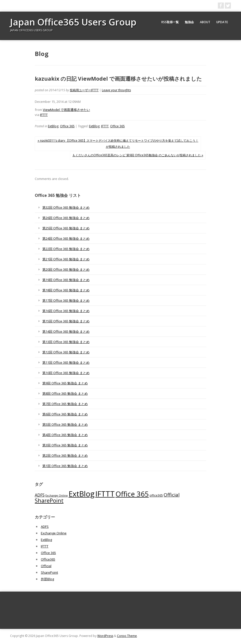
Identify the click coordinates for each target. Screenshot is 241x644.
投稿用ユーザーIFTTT (84, 90)
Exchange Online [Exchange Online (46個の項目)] (57, 496)
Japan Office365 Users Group (73, 22)
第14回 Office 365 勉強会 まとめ (66, 331)
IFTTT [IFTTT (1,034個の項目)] (105, 494)
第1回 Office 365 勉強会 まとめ (65, 466)
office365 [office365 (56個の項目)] (156, 495)
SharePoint (49, 572)
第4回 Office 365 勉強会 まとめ (65, 435)
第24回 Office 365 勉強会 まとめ (66, 238)
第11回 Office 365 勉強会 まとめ (66, 362)
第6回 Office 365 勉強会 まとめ (65, 414)
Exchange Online (54, 533)
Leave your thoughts (116, 90)
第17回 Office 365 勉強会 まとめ (66, 300)
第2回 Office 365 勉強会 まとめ (65, 455)
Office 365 (67, 126)
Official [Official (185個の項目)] (172, 495)
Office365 (48, 559)
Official (46, 566)
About (205, 22)
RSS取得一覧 (170, 22)
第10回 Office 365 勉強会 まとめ (66, 373)
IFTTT (44, 115)
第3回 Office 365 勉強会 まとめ (65, 445)
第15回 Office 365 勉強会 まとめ (66, 321)
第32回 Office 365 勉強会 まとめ (66, 207)
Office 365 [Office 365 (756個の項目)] (132, 494)
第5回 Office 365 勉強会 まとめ (65, 424)
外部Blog (47, 579)
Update (222, 22)
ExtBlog (53, 126)
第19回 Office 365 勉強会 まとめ (66, 280)
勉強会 (189, 22)
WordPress (105, 636)
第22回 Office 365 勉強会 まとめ (66, 249)
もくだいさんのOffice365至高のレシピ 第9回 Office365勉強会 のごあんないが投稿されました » (138, 155)
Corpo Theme (127, 636)
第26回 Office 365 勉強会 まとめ (66, 218)
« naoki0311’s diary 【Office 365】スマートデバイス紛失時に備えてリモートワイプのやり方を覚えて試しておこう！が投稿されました (118, 144)
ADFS (45, 527)
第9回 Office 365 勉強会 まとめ (65, 383)
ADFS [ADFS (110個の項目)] (40, 495)
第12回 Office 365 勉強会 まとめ (66, 352)
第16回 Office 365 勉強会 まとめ (66, 311)
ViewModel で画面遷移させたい (66, 110)
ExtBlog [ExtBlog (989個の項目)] (82, 494)
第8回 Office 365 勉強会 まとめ (65, 393)
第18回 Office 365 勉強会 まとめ (66, 290)
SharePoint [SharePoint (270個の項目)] (49, 500)
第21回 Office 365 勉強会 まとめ (66, 259)
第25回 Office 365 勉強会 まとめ (66, 228)
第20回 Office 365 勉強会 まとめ (66, 269)
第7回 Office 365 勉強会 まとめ (65, 404)
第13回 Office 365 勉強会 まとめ (66, 342)
